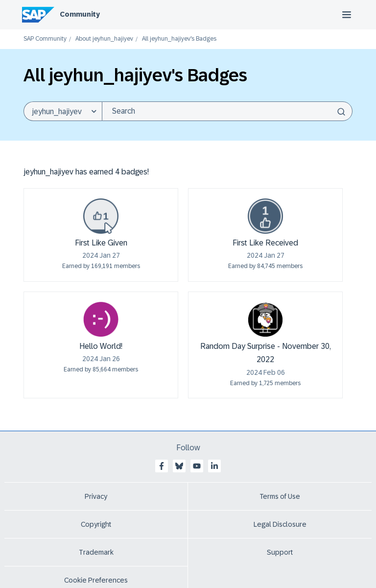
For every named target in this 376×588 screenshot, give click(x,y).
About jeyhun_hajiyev (104, 39)
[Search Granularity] (63, 111)
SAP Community (45, 39)
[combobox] (227, 111)
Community (80, 14)
